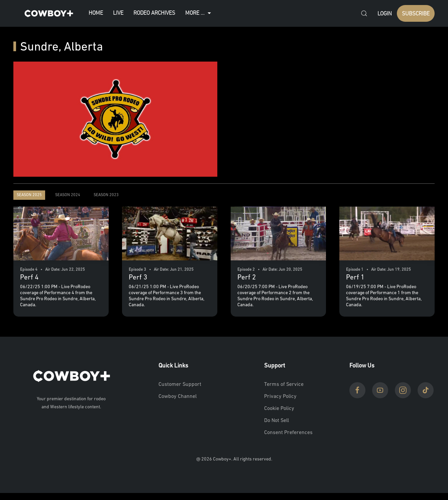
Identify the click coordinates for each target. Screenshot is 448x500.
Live (118, 13)
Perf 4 (29, 278)
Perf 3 (138, 278)
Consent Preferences (288, 433)
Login (385, 14)
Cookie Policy (279, 409)
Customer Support (180, 385)
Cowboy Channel (178, 397)
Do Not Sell (276, 421)
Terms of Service (284, 385)
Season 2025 (29, 195)
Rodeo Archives (154, 13)
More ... (199, 13)
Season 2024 (68, 195)
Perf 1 (355, 278)
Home (96, 13)
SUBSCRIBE (416, 14)
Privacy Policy (280, 397)
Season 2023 (106, 195)
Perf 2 (247, 278)
